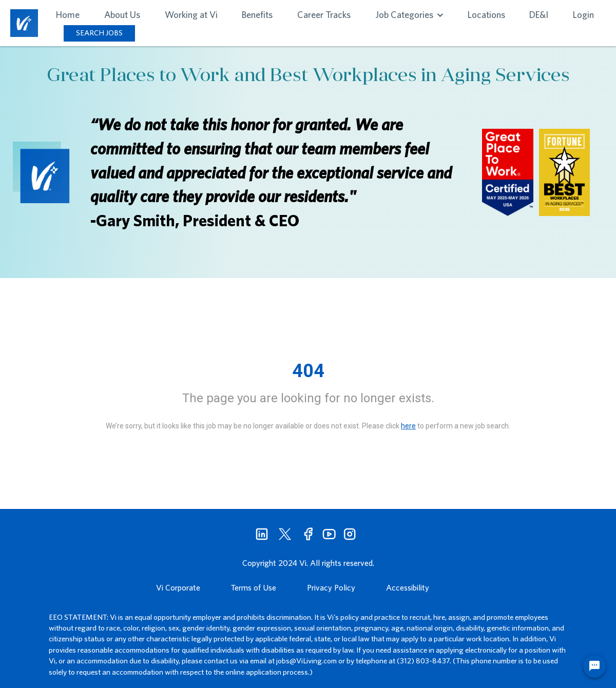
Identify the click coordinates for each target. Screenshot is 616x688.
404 (308, 371)
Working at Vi (191, 15)
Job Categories (409, 15)
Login (583, 15)
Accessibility (408, 587)
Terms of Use (254, 587)
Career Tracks (324, 15)
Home (68, 15)
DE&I (539, 15)
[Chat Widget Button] (594, 666)
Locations (486, 15)
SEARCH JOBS (99, 33)
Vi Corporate (178, 587)
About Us (122, 15)
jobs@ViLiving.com (306, 661)
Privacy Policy (331, 587)
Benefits (257, 15)
